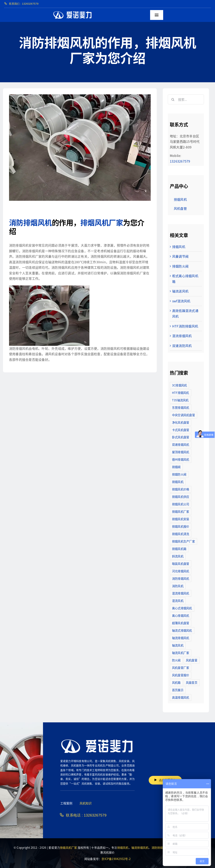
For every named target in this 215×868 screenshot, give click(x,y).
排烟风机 (179, 247)
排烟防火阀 (180, 266)
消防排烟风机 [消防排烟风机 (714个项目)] (181, 578)
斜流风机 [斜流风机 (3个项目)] (178, 556)
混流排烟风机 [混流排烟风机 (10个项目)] (181, 593)
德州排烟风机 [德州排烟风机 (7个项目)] (181, 459)
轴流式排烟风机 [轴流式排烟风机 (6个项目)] (182, 630)
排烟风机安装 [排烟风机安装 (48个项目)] (181, 519)
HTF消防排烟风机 (185, 326)
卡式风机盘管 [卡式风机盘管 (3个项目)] (181, 430)
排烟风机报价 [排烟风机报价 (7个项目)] (181, 526)
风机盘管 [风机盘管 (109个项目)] (192, 660)
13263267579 (180, 161)
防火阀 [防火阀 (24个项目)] (176, 660)
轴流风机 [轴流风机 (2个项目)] (178, 645)
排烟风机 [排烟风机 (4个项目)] (178, 482)
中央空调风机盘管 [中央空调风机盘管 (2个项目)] (183, 415)
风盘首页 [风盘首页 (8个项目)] (192, 682)
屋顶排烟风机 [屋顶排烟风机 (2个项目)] (181, 452)
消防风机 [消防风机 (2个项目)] (178, 586)
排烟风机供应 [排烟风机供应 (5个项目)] (181, 497)
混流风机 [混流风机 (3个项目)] (178, 601)
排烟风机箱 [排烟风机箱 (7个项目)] (179, 549)
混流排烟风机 (182, 336)
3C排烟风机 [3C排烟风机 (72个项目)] (179, 385)
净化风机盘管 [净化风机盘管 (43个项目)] (181, 422)
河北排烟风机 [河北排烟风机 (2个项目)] (181, 571)
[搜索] (173, 99)
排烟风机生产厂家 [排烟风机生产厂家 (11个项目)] (183, 541)
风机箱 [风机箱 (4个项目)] (176, 682)
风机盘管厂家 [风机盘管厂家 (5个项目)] (181, 668)
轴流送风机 (180, 291)
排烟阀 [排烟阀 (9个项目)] (176, 467)
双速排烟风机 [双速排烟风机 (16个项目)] (181, 444)
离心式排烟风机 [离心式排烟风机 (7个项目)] (182, 608)
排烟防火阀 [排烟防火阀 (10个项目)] (179, 474)
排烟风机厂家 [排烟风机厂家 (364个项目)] (181, 511)
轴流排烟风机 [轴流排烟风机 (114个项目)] (181, 638)
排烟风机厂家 (102, 222)
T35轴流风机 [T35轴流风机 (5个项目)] (180, 400)
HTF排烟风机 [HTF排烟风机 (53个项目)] (181, 393)
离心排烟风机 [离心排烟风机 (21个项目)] (181, 615)
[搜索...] (186, 99)
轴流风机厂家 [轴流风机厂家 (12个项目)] (181, 653)
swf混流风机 (181, 301)
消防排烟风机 (30, 222)
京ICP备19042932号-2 (116, 859)
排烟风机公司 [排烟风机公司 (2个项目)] (181, 504)
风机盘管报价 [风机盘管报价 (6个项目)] (181, 675)
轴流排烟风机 (140, 847)
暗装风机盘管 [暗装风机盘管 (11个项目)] (181, 564)
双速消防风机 (182, 346)
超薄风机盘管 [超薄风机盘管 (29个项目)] (181, 623)
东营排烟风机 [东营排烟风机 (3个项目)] (181, 407)
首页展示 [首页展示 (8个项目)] (178, 690)
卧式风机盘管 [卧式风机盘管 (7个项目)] (181, 437)
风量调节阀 (180, 256)
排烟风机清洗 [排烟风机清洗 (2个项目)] (181, 534)
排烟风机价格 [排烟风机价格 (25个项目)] (181, 489)
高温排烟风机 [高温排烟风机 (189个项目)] (181, 697)
